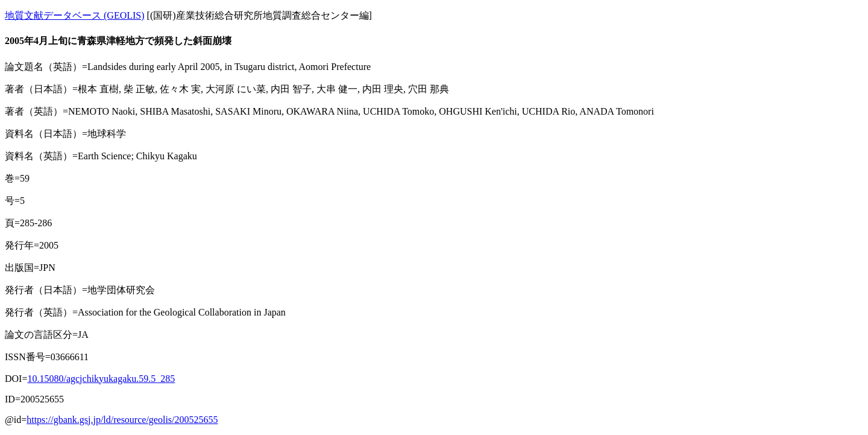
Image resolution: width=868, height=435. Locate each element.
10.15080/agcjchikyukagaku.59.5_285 (101, 379)
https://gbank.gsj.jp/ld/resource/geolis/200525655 (122, 420)
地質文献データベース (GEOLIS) (75, 15)
